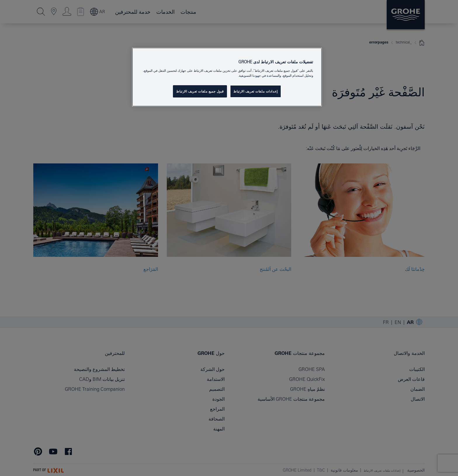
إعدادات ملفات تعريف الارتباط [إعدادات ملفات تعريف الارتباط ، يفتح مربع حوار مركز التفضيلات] (255, 91)
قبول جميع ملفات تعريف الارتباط (200, 91)
